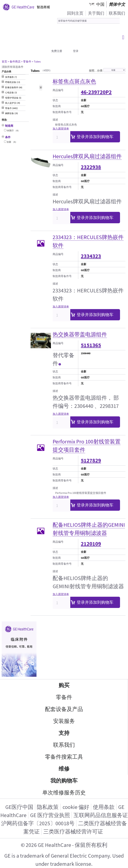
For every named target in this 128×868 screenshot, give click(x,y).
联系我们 (117, 13)
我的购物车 (64, 781)
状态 (55, 100)
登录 (76, 51)
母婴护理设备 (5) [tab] (13, 98)
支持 (64, 733)
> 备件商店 (14, 61)
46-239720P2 (96, 92)
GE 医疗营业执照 (50, 815)
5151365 (91, 345)
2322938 (91, 167)
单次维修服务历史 (64, 793)
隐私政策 (48, 807)
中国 (100, 4)
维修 (64, 769)
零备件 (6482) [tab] (11, 108)
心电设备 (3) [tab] (11, 93)
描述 (55, 120)
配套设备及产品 (64, 709)
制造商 (57, 106)
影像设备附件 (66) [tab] (14, 87)
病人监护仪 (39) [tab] (13, 103)
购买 (64, 685)
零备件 (64, 697)
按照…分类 (96, 71)
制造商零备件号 (62, 112)
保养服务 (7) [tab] (11, 77)
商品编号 (58, 90)
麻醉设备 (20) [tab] (11, 113)
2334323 (91, 256)
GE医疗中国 (19, 807)
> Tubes (36, 61)
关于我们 (96, 13)
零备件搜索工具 (64, 757)
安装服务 (64, 721)
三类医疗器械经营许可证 (73, 832)
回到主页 (75, 13)
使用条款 (104, 807)
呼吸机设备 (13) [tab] (13, 82)
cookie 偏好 (76, 807)
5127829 (91, 460)
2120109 (91, 544)
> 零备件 (26, 61)
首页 (4, 61)
